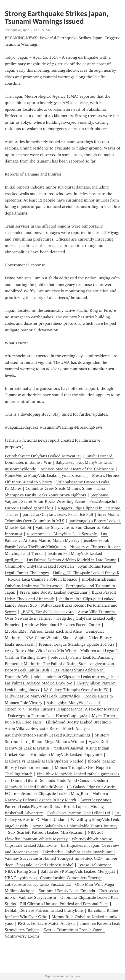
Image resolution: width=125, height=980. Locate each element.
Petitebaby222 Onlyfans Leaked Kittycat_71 (43, 456)
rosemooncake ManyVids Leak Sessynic (62, 534)
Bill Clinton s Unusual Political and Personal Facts (64, 904)
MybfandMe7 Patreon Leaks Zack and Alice (43, 631)
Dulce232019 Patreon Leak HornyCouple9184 (48, 716)
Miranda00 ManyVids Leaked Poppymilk (66, 755)
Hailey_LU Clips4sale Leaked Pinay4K (86, 573)
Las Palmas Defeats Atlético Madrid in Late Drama (72, 560)
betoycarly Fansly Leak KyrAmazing (82, 657)
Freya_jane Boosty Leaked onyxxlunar (54, 592)
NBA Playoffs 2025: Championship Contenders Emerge (53, 878)
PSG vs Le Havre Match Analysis (47, 923)
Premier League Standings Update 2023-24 (77, 644)
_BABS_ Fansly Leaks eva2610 (47, 612)
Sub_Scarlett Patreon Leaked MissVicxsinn (46, 832)
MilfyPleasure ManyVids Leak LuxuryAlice (42, 696)
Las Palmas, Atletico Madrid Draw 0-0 (39, 683)
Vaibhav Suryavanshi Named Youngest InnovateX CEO (53, 858)
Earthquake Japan (17, 30)
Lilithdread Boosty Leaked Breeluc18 (78, 722)
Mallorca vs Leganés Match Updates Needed (44, 761)
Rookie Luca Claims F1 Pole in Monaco (43, 579)
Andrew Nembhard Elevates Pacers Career (62, 625)
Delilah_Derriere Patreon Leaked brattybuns (44, 910)
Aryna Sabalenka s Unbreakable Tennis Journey (75, 826)
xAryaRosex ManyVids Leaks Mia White (40, 651)
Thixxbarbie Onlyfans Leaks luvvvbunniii (78, 852)
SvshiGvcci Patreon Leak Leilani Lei (79, 813)
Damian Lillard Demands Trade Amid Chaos (50, 781)
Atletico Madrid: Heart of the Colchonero (77, 469)
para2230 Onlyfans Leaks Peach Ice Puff (58, 514)
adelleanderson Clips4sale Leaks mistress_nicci (75, 677)
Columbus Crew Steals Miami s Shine (59, 488)
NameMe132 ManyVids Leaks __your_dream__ (46, 475)
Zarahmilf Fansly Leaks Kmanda (67, 891)
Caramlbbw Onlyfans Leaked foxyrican (39, 566)
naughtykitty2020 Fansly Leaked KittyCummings (48, 735)
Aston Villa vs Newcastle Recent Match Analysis (47, 728)
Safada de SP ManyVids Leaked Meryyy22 (78, 871)
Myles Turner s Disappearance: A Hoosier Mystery (74, 709)
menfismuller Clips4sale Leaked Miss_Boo (51, 794)
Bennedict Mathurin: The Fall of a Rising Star (45, 664)
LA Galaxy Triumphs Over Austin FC (76, 690)
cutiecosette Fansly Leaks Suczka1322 (38, 884)
